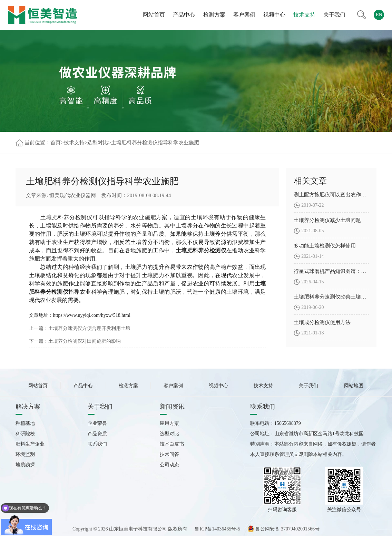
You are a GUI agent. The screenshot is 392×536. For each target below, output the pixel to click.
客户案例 (244, 15)
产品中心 (184, 15)
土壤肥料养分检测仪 (66, 217)
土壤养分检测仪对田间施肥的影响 (85, 341)
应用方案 (169, 423)
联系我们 (97, 444)
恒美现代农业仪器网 (73, 195)
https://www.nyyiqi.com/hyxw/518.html (92, 315)
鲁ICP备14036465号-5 (217, 529)
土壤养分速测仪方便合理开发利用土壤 (89, 328)
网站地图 (354, 386)
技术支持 (304, 15)
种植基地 (25, 423)
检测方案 (214, 15)
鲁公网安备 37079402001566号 (283, 529)
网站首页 (154, 15)
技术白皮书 (172, 444)
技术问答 (169, 454)
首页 (56, 143)
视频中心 (274, 15)
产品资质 (97, 434)
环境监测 (25, 454)
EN (379, 15)
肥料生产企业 (30, 444)
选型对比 (98, 143)
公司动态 (169, 465)
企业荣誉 (97, 423)
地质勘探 (25, 465)
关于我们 (334, 15)
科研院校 (25, 434)
